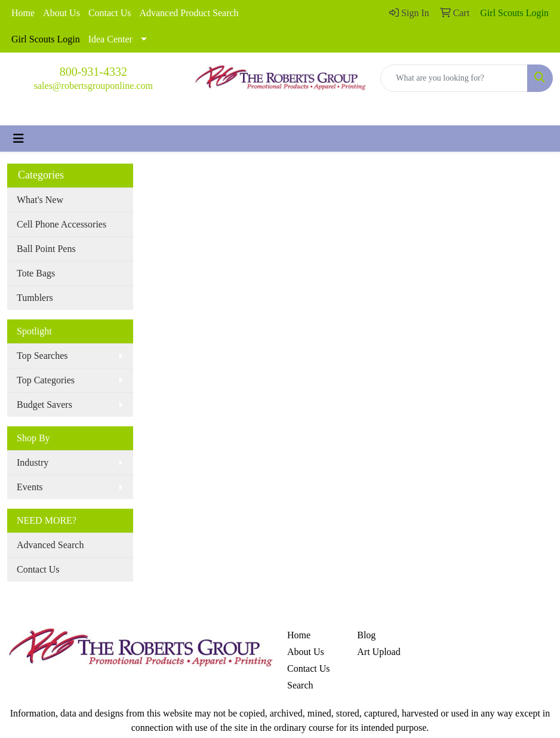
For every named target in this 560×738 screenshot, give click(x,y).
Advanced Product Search (189, 13)
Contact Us (110, 13)
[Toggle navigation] (19, 139)
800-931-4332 (93, 72)
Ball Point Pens (46, 249)
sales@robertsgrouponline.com (93, 86)
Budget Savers (44, 405)
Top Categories (46, 380)
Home (23, 13)
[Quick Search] (454, 78)
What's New (40, 200)
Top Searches (42, 356)
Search (300, 685)
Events (30, 487)
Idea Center (110, 39)
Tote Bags (36, 273)
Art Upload (379, 652)
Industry (33, 462)
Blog (366, 635)
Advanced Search (50, 545)
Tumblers (35, 298)
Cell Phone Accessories (61, 224)
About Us (61, 13)
